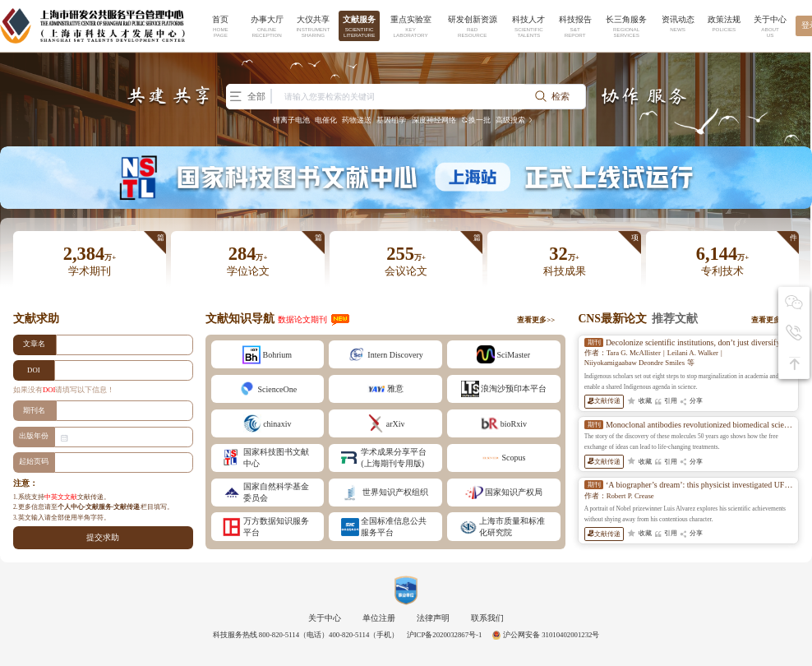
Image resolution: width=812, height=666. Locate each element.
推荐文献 (675, 319)
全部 (250, 96)
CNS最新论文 (612, 319)
